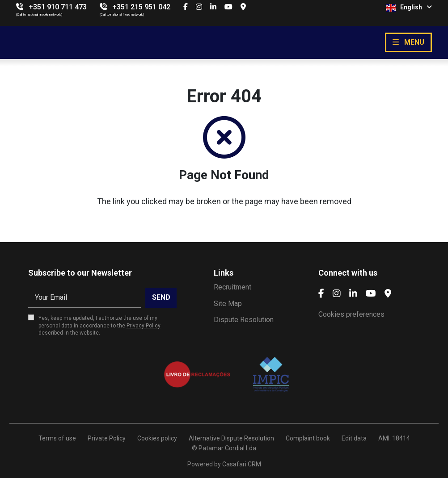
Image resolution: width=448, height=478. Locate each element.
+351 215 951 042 (141, 7)
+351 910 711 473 (58, 7)
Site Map (228, 304)
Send (161, 297)
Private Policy (107, 438)
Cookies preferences (351, 314)
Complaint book (308, 438)
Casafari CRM (242, 464)
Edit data (354, 438)
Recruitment (232, 287)
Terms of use (57, 438)
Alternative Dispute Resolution (231, 438)
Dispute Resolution (244, 320)
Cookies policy (157, 438)
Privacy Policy (144, 326)
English (409, 8)
